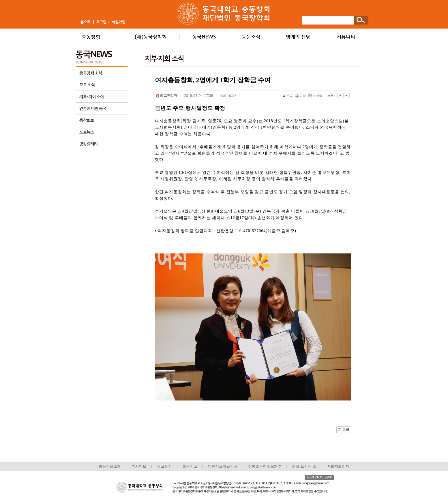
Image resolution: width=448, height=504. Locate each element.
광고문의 (164, 466)
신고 (288, 96)
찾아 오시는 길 (304, 466)
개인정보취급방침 (223, 466)
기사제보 (139, 466)
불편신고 (190, 466)
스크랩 (316, 96)
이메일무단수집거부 (265, 466)
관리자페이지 (338, 466)
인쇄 (301, 96)
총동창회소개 (110, 466)
